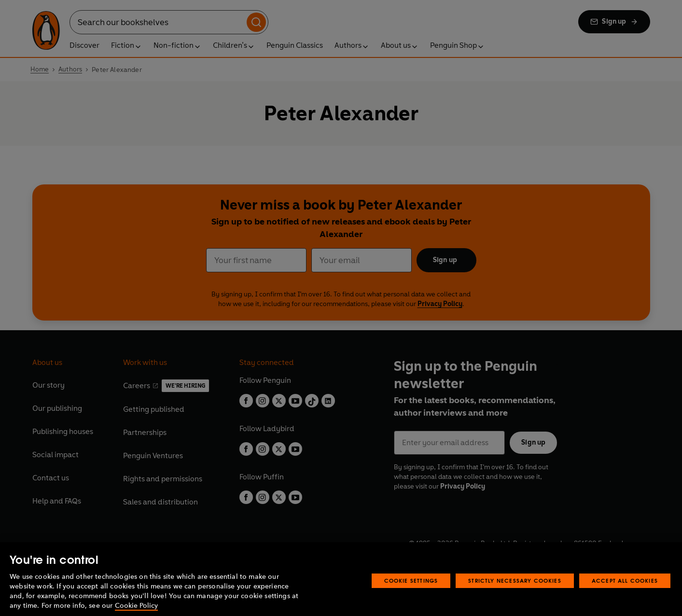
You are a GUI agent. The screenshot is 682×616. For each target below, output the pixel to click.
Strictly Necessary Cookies (515, 591)
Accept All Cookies (625, 591)
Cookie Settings (411, 591)
